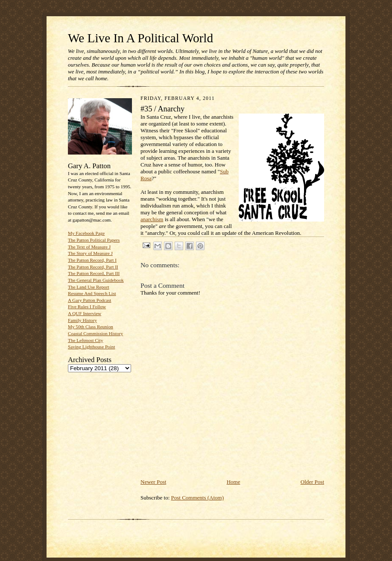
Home (234, 482)
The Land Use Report (88, 287)
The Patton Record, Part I (92, 260)
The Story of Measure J (90, 253)
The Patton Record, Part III (94, 273)
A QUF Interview (85, 313)
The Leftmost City (86, 340)
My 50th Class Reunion (91, 327)
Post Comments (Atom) (198, 498)
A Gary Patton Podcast (89, 300)
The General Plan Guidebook (96, 280)
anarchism (152, 219)
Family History (82, 320)
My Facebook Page (86, 233)
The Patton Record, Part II (93, 267)
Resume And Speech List (92, 293)
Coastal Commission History (95, 333)
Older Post (312, 482)
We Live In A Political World (140, 38)
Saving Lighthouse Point (91, 347)
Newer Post (153, 482)
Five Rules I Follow (87, 307)
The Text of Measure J (89, 247)
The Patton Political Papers (94, 240)
